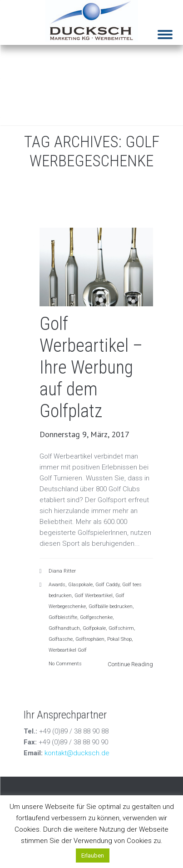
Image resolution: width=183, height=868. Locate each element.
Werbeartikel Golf (68, 650)
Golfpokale (94, 628)
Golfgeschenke (96, 617)
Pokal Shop (119, 639)
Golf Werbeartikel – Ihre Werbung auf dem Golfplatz (91, 367)
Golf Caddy (107, 585)
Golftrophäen (90, 639)
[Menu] (165, 28)
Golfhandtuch (64, 628)
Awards (57, 585)
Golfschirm (121, 628)
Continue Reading (130, 664)
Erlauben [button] (93, 856)
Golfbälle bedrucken (111, 606)
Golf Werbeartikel (94, 596)
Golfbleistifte (63, 617)
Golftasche (61, 639)
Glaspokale (80, 585)
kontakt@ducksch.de (77, 753)
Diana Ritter (62, 571)
